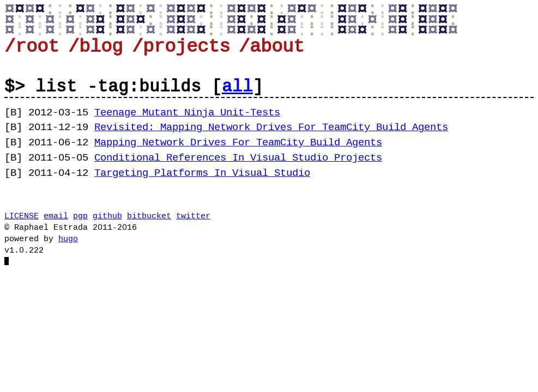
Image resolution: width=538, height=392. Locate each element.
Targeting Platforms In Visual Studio (202, 173)
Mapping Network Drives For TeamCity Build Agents (238, 143)
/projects (181, 47)
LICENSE (22, 216)
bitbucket (149, 216)
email (56, 216)
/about (271, 47)
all (237, 87)
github (107, 216)
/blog (95, 47)
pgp (80, 216)
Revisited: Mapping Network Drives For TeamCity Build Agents (271, 127)
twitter (193, 216)
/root (32, 47)
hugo (68, 239)
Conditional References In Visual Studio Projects (238, 158)
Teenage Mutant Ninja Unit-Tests (187, 113)
